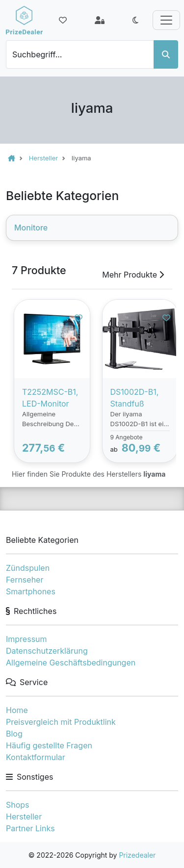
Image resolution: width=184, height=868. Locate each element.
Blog (14, 734)
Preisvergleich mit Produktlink (61, 722)
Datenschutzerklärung (47, 651)
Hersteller (24, 817)
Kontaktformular (36, 757)
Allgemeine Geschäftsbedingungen (71, 663)
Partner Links (30, 828)
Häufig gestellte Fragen (49, 745)
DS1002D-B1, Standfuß (135, 398)
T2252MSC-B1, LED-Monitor (50, 398)
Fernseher (25, 580)
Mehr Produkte (133, 275)
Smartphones (31, 591)
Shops (18, 805)
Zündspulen (28, 568)
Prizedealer (137, 855)
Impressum (26, 639)
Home (17, 710)
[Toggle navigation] (166, 20)
